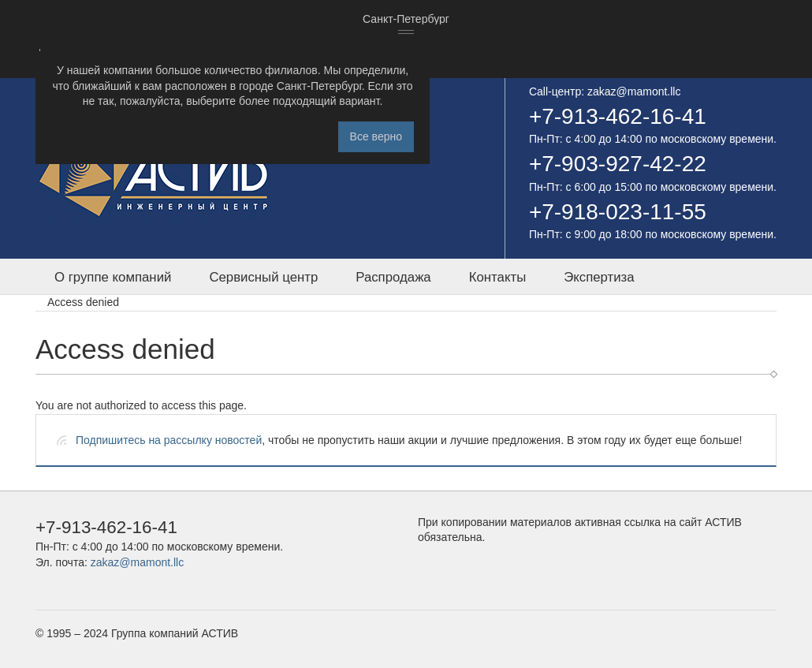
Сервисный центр (263, 277)
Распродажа (393, 277)
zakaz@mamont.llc (634, 91)
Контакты (497, 277)
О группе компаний (113, 277)
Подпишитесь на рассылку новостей (169, 440)
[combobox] (406, 20)
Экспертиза (599, 277)
